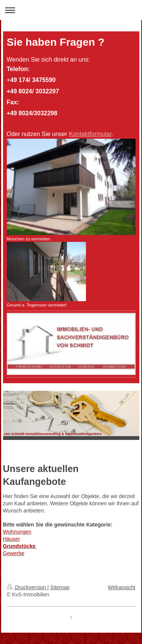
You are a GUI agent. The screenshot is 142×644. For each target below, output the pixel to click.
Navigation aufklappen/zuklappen (71, 10)
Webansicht (122, 587)
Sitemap (60, 587)
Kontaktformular (90, 134)
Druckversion (27, 587)
